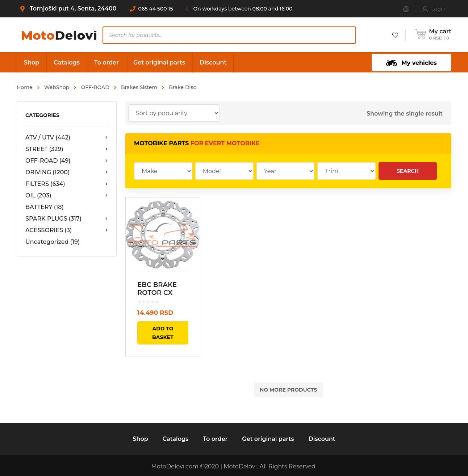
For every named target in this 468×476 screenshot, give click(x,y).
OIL (67, 196)
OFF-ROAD (95, 87)
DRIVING (67, 172)
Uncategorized (53, 242)
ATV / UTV (67, 138)
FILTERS (67, 184)
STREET (67, 149)
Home (25, 87)
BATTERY (45, 207)
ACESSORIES (67, 230)
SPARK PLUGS (67, 219)
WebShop (57, 87)
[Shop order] (174, 113)
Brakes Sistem (139, 87)
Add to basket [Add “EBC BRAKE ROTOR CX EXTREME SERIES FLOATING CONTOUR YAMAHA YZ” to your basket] (163, 333)
